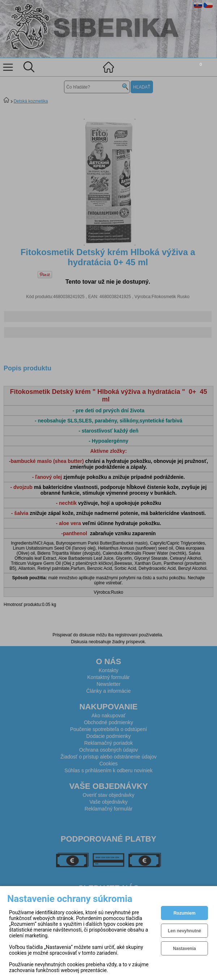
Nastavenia (184, 949)
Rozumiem (185, 913)
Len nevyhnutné (184, 931)
